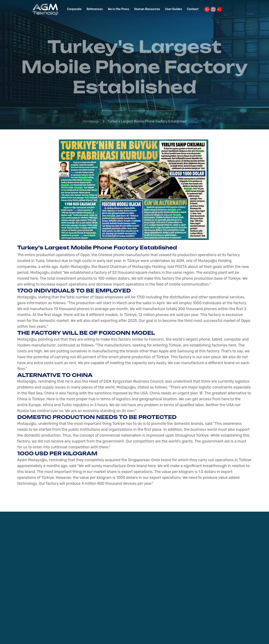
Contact (193, 9)
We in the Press (119, 9)
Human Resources (147, 9)
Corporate (74, 9)
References (95, 9)
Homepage (91, 122)
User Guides (174, 9)
